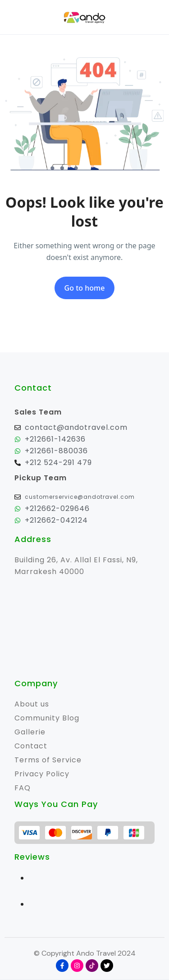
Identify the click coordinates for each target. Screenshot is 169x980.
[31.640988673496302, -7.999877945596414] (84, 628)
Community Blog (47, 718)
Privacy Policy (42, 774)
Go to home (85, 288)
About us (32, 704)
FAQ (23, 788)
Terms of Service (48, 760)
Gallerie (30, 732)
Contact (31, 746)
